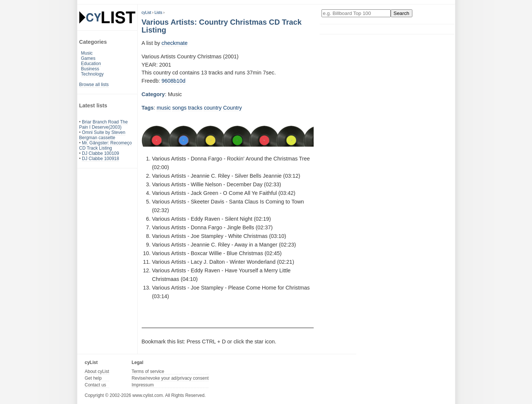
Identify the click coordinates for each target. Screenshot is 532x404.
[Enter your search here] (356, 13)
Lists (158, 13)
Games (88, 58)
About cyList (97, 371)
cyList (147, 13)
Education (91, 64)
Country (233, 108)
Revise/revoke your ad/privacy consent (170, 378)
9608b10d (173, 81)
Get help (93, 378)
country (213, 108)
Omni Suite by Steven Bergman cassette (102, 135)
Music (87, 53)
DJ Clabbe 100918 (100, 159)
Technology (93, 74)
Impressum (143, 385)
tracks (195, 108)
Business (90, 69)
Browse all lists (94, 85)
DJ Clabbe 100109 (100, 153)
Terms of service (148, 371)
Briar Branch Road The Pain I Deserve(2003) (104, 125)
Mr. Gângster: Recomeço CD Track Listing (106, 146)
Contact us (96, 385)
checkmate (175, 43)
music (164, 108)
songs (179, 108)
